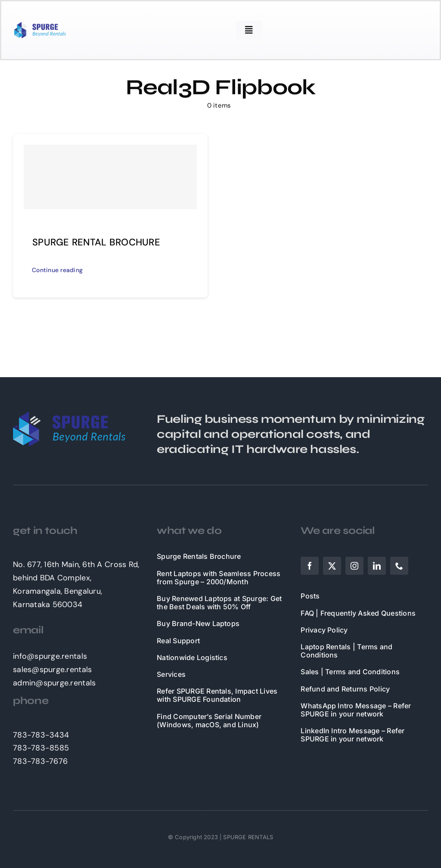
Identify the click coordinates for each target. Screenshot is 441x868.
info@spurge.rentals (50, 656)
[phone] (399, 566)
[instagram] (354, 566)
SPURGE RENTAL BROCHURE (96, 242)
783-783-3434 (41, 735)
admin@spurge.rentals (54, 683)
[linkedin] (377, 566)
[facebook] (310, 566)
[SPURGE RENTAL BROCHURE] (110, 177)
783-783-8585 (41, 748)
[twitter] (332, 566)
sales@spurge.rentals (52, 670)
